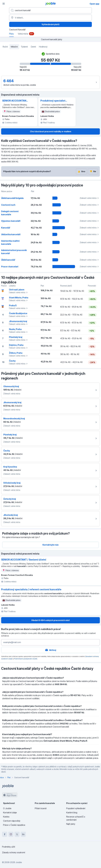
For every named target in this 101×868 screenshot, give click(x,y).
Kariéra (6, 817)
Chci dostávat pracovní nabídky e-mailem (51, 131)
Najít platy (71, 824)
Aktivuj (50, 650)
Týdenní (24, 47)
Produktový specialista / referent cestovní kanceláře (54, 101)
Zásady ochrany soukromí (14, 852)
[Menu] (4, 4)
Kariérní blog (72, 813)
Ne (93, 171)
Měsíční (14, 47)
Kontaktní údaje (10, 813)
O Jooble (7, 808)
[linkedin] (23, 834)
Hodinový (43, 47)
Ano (81, 171)
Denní (33, 47)
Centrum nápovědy (12, 821)
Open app (94, 4)
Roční (5, 47)
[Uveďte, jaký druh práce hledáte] (50, 10)
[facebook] (5, 834)
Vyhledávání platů (50, 24)
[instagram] (11, 834)
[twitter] (17, 834)
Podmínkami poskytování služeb (26, 659)
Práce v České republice (14, 825)
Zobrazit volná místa (90, 198)
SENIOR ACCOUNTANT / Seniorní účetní (15, 101)
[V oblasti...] (50, 18)
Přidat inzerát (41, 808)
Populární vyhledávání (76, 808)
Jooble (19, 862)
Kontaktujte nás (50, 545)
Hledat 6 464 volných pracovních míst (51, 620)
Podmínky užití (9, 847)
